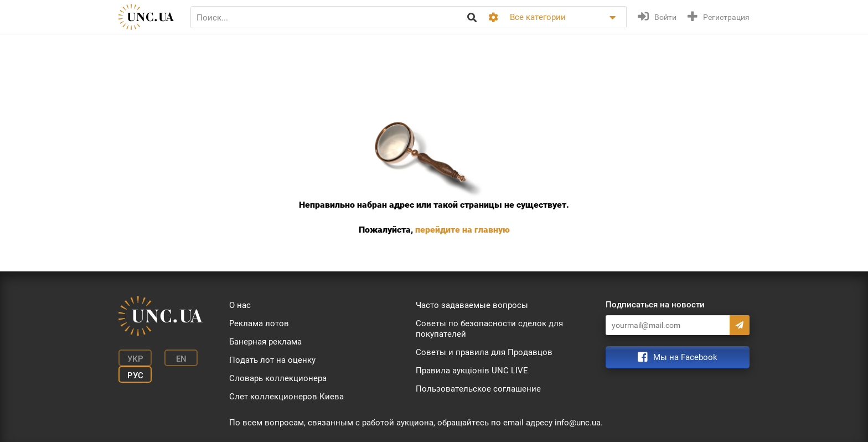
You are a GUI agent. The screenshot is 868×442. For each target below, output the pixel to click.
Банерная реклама (265, 342)
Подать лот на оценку (272, 360)
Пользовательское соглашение (478, 389)
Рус (135, 376)
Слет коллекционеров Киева (286, 397)
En (181, 359)
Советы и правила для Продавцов (484, 352)
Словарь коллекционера (278, 378)
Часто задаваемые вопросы (472, 305)
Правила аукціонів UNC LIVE (472, 371)
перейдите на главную (463, 230)
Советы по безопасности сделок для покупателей (489, 329)
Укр (135, 359)
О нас (240, 305)
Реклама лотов (259, 323)
